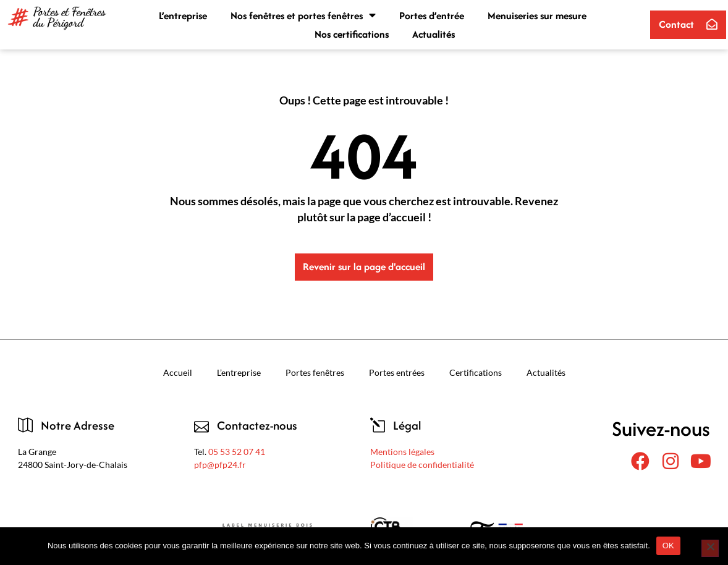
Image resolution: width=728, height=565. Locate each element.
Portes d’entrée (432, 15)
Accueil (178, 372)
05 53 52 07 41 (237, 452)
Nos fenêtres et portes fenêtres (303, 15)
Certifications (476, 372)
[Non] (710, 548)
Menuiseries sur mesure (537, 15)
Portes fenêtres (315, 372)
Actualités (434, 34)
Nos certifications (352, 34)
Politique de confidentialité (422, 465)
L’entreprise (183, 15)
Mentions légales (402, 452)
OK (668, 546)
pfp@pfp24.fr (220, 465)
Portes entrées (397, 372)
